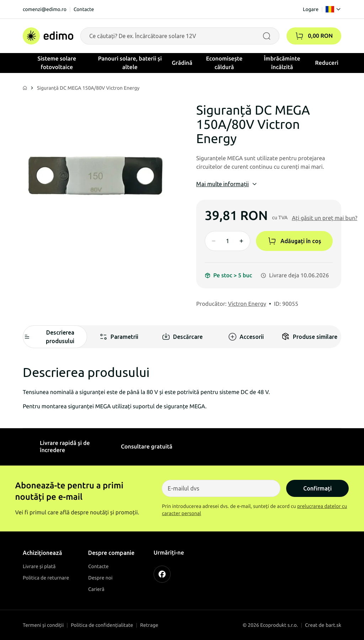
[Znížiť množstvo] (214, 241)
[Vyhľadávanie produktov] (180, 36)
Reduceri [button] (327, 63)
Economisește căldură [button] (224, 63)
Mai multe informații (227, 184)
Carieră (96, 589)
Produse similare (309, 337)
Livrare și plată (39, 566)
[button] (299, 36)
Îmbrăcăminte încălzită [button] (282, 63)
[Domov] (48, 36)
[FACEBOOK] (162, 574)
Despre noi (100, 578)
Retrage (149, 625)
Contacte (84, 9)
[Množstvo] (227, 241)
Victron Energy (247, 304)
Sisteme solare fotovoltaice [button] (57, 63)
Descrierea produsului (49, 337)
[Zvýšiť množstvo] (241, 241)
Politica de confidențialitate (102, 625)
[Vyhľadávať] (267, 36)
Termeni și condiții (43, 625)
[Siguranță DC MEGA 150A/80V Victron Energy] (95, 175)
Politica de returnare (46, 578)
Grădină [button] (182, 63)
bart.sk (333, 625)
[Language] (333, 9)
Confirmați (317, 488)
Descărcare (182, 337)
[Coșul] (314, 36)
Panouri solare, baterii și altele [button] (130, 63)
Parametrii (119, 337)
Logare (311, 9)
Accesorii (246, 337)
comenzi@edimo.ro (45, 9)
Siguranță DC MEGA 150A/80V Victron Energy (88, 88)
